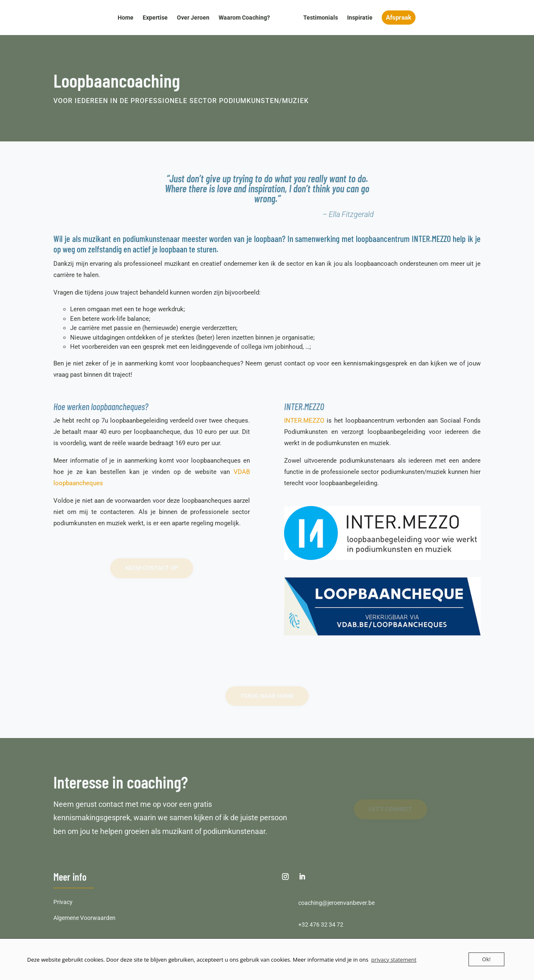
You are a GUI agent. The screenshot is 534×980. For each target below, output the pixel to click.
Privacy (63, 902)
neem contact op (152, 568)
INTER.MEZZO (304, 421)
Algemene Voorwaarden (84, 918)
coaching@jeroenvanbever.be (336, 903)
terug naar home (267, 696)
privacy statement (394, 960)
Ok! (486, 959)
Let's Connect (390, 809)
